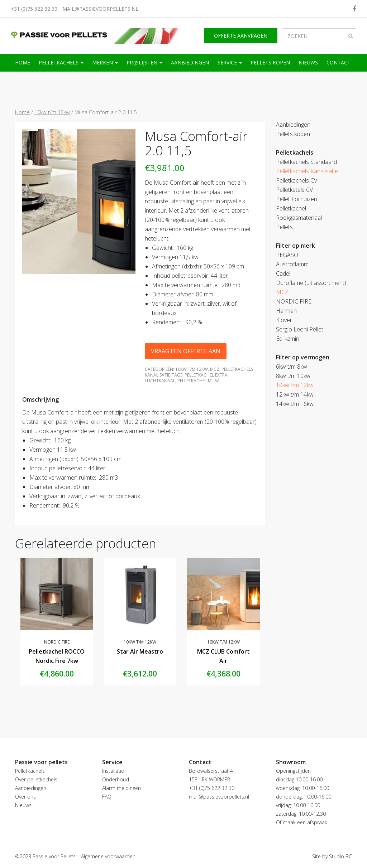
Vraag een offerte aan (186, 351)
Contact (339, 62)
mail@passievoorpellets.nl (100, 9)
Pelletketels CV (294, 190)
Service (230, 62)
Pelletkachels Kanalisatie (307, 171)
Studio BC (340, 856)
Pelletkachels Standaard (306, 162)
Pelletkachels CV (297, 180)
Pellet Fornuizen (297, 199)
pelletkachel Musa (199, 381)
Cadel (283, 273)
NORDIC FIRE (57, 642)
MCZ (215, 369)
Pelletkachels (61, 62)
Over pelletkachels (36, 779)
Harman (286, 311)
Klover (284, 320)
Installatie (113, 771)
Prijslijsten (144, 62)
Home (23, 62)
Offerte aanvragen (241, 36)
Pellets (284, 227)
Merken (105, 62)
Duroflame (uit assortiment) (311, 283)
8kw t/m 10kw (293, 376)
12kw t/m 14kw (295, 394)
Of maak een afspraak (302, 822)
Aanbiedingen (190, 62)
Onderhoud (116, 779)
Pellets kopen (270, 62)
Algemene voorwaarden (108, 856)
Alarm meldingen (121, 788)
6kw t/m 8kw (292, 367)
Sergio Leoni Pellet (300, 329)
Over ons (25, 797)
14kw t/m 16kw (295, 404)
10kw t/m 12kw (52, 112)
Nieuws (308, 62)
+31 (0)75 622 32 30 (34, 9)
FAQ (107, 797)
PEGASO (287, 255)
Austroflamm (292, 264)
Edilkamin (288, 339)
